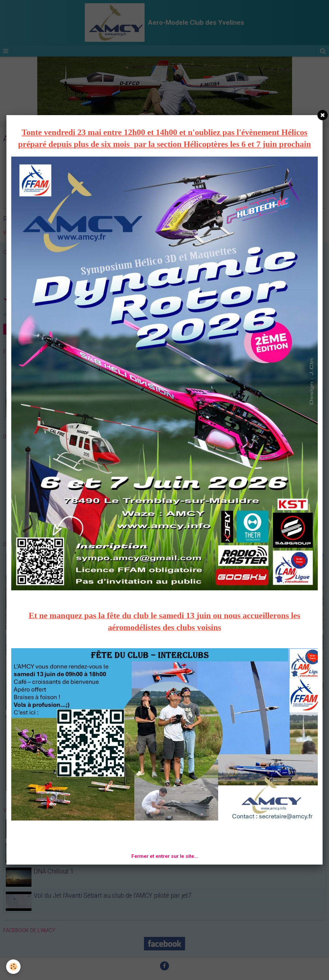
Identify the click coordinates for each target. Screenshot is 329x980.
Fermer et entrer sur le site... (165, 856)
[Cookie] (14, 967)
